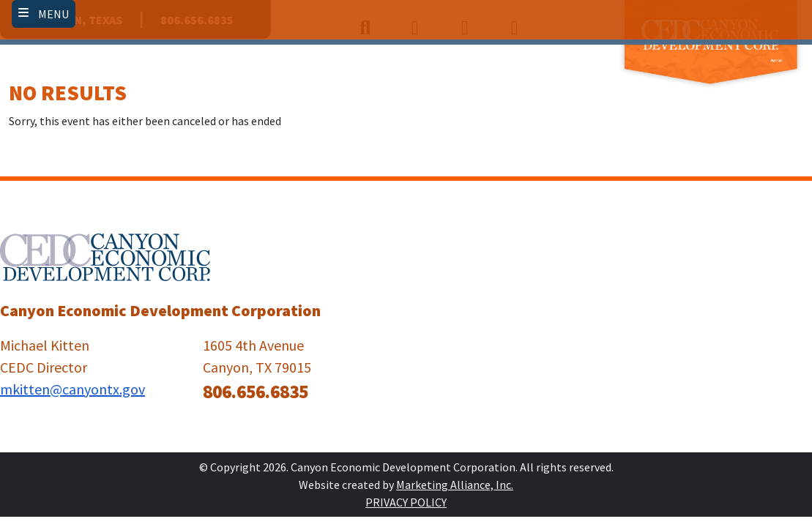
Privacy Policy (406, 502)
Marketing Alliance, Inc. (455, 485)
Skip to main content (0, 13)
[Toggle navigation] (44, 14)
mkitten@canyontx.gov (72, 389)
